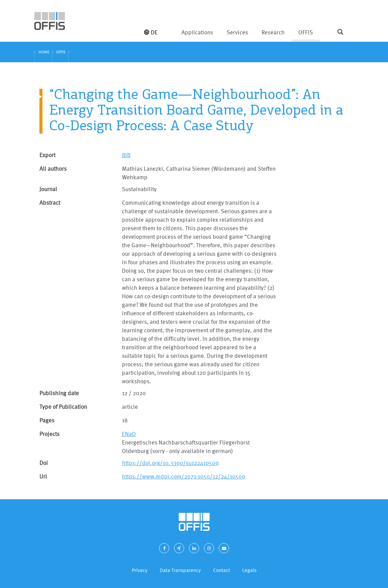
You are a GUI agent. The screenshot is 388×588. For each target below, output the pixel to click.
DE (151, 32)
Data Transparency (180, 570)
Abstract (50, 203)
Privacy (140, 570)
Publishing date (59, 393)
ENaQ (129, 434)
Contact (222, 570)
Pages (47, 420)
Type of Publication (63, 407)
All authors (53, 169)
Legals (249, 570)
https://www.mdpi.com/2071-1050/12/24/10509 (184, 476)
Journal (48, 189)
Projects (49, 434)
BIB (126, 155)
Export (47, 155)
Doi (44, 463)
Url (43, 476)
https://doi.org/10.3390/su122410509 (170, 463)
